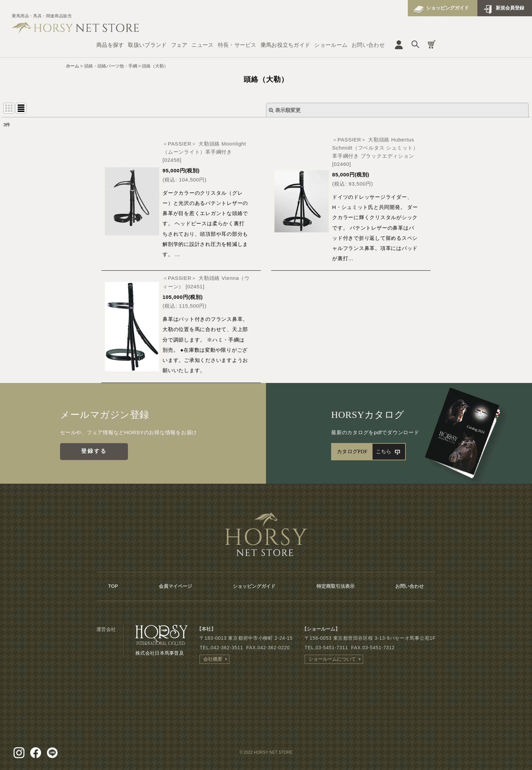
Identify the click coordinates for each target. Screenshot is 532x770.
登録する (94, 451)
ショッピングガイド (448, 8)
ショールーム (331, 45)
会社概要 (213, 659)
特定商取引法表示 (336, 586)
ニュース (202, 45)
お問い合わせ (368, 45)
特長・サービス (237, 45)
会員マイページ (175, 586)
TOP (113, 586)
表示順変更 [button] (285, 110)
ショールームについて (332, 659)
